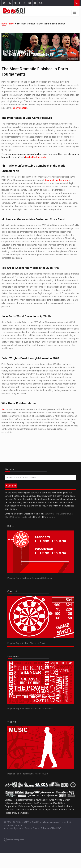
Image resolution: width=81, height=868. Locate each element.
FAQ (59, 828)
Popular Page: (14, 578)
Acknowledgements (14, 828)
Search (11, 486)
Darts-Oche (27, 517)
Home (5, 24)
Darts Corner (49, 517)
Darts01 (38, 517)
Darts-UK (49, 514)
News (12, 24)
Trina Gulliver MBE (63, 514)
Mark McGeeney (13, 517)
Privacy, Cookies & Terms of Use (40, 828)
